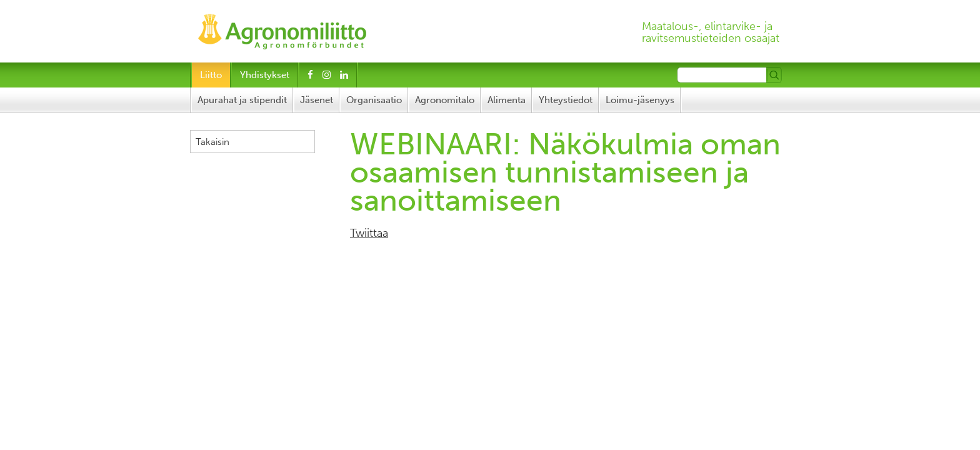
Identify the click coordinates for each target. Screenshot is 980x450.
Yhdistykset (265, 75)
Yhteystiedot (566, 100)
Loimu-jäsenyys (640, 100)
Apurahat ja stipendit (242, 100)
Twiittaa (369, 233)
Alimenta (507, 100)
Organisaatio (374, 100)
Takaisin (212, 142)
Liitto (211, 75)
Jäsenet (317, 100)
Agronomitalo (445, 100)
